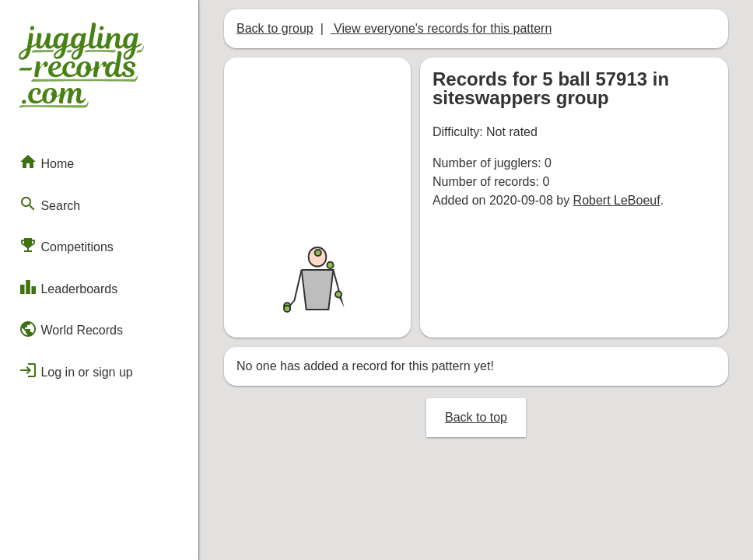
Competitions (66, 245)
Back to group (275, 28)
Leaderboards (68, 287)
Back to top (476, 417)
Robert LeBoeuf (617, 200)
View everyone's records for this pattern (441, 28)
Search (49, 204)
